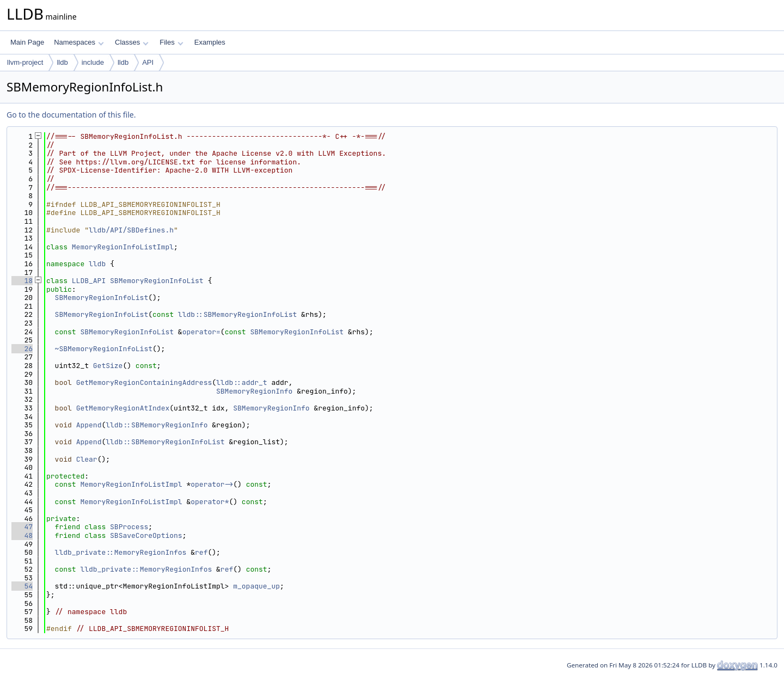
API (148, 62)
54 (22, 586)
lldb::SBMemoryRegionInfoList (237, 314)
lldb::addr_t (242, 382)
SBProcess (129, 527)
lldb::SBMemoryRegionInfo (157, 425)
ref (201, 552)
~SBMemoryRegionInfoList (104, 349)
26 (22, 349)
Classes (132, 42)
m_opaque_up (256, 586)
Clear (87, 459)
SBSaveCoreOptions (146, 535)
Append (89, 425)
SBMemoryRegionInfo (254, 391)
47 (22, 527)
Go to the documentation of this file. (71, 115)
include (93, 62)
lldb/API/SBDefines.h (131, 230)
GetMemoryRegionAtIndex (123, 408)
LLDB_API (89, 281)
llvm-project (25, 62)
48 (22, 535)
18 (22, 281)
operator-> (212, 484)
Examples (210, 42)
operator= (201, 332)
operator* (210, 502)
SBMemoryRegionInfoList (157, 281)
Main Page (27, 42)
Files (171, 42)
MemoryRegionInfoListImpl (123, 247)
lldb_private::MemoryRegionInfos (121, 552)
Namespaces (79, 42)
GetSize (108, 366)
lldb (62, 62)
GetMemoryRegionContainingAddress (144, 382)
